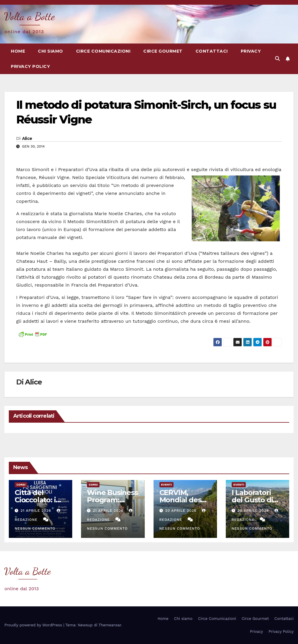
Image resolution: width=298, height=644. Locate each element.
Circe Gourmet (163, 51)
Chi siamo (50, 51)
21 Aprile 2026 (37, 511)
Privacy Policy (30, 66)
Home (18, 51)
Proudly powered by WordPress (34, 625)
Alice (27, 138)
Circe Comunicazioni (103, 51)
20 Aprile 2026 (181, 511)
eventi (167, 485)
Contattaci (212, 51)
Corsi (21, 485)
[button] (277, 59)
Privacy (251, 51)
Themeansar (110, 625)
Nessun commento (35, 528)
